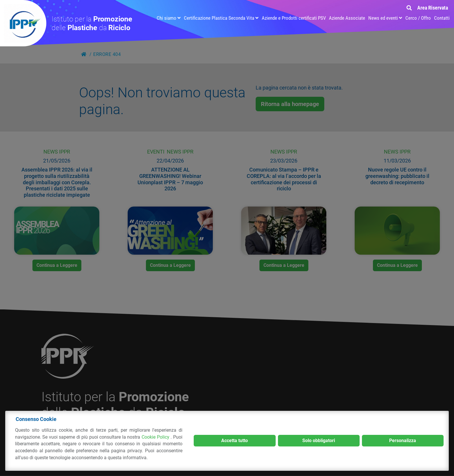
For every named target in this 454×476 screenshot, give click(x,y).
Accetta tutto (235, 441)
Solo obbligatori (319, 441)
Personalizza (403, 441)
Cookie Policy (156, 437)
